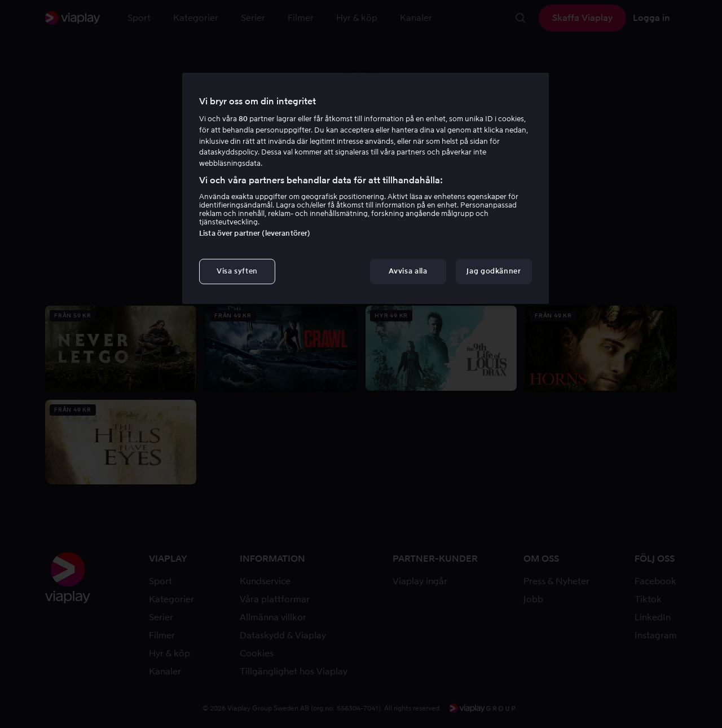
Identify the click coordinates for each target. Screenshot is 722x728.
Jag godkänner (494, 271)
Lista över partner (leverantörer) (255, 233)
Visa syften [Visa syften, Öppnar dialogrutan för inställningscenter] (237, 271)
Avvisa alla (408, 271)
